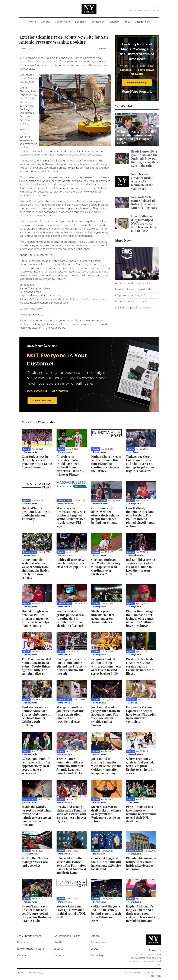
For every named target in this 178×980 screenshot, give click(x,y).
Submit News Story (137, 83)
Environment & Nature (31, 949)
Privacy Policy (35, 973)
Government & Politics (67, 936)
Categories (141, 22)
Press (127, 22)
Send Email (34, 292)
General (45, 22)
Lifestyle (59, 949)
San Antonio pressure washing (61, 168)
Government (62, 22)
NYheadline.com (142, 973)
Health (58, 942)
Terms (20, 973)
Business (80, 22)
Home (33, 22)
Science (114, 22)
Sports (94, 949)
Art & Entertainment (29, 936)
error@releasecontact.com (52, 324)
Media (58, 955)
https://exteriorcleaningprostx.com (50, 303)
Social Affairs (98, 942)
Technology (98, 22)
